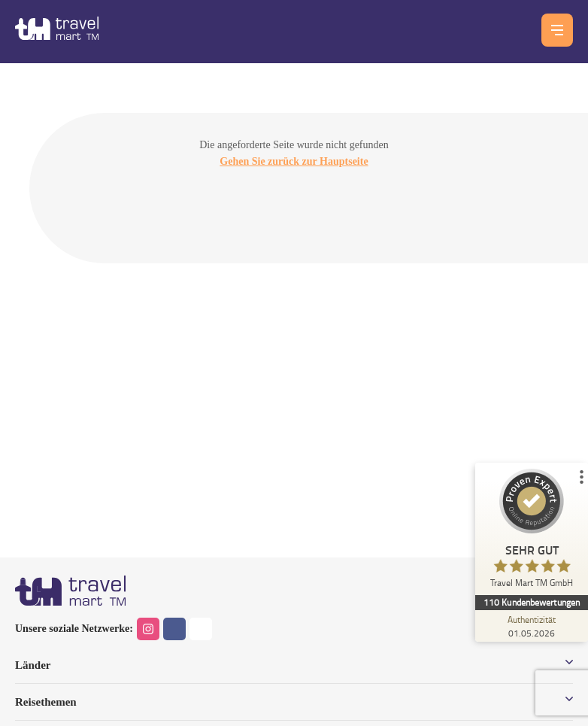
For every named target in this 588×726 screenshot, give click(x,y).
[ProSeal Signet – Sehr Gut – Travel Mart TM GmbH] (532, 532)
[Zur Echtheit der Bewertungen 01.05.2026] (532, 626)
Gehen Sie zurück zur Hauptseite (294, 161)
